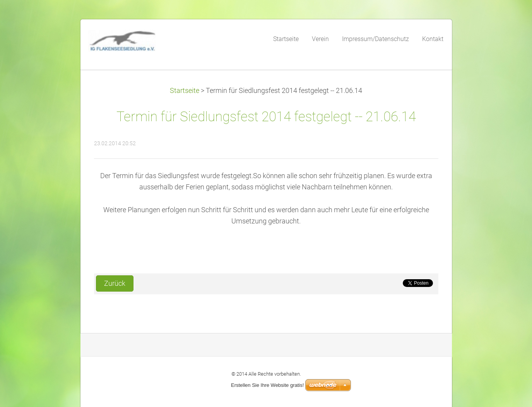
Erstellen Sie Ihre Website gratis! (267, 385)
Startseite (185, 91)
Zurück (115, 283)
